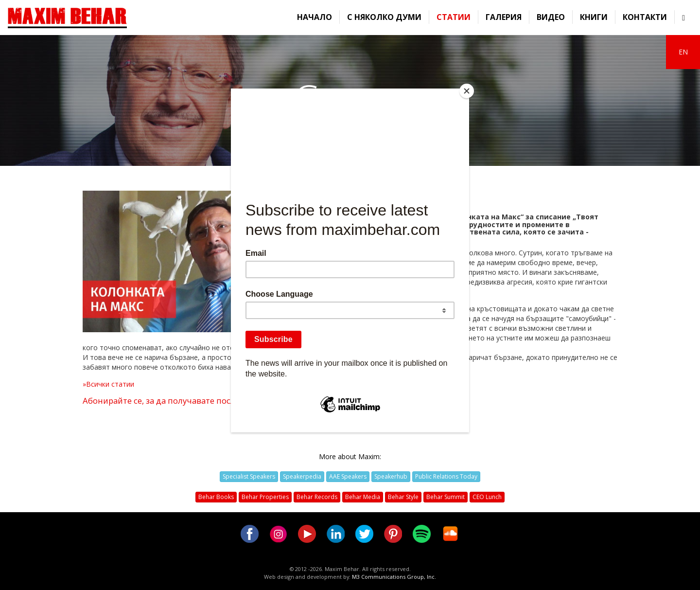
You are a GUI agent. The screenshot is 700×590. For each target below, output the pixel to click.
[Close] (467, 91)
